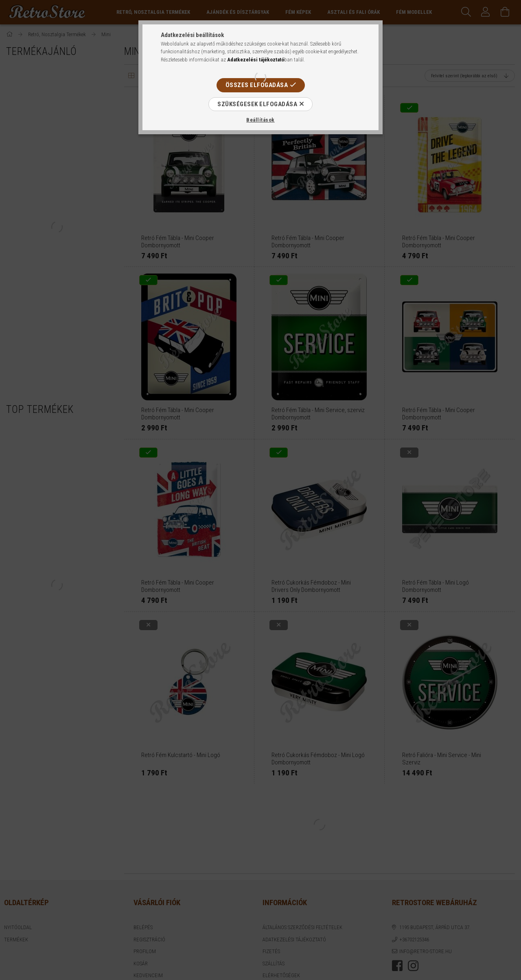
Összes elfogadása (257, 85)
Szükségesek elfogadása (257, 104)
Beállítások (260, 120)
